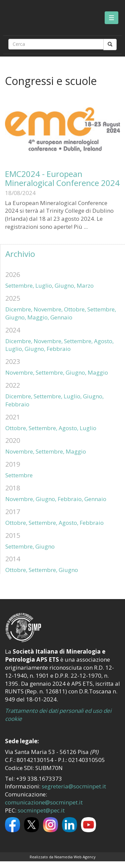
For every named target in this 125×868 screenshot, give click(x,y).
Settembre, (20, 285)
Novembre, (48, 309)
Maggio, (38, 317)
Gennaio (61, 317)
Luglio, (44, 285)
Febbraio (59, 349)
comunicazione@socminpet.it (44, 802)
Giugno (45, 546)
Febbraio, (70, 499)
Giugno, (65, 285)
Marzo (85, 285)
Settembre (19, 475)
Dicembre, (19, 309)
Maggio (98, 372)
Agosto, (104, 341)
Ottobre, (75, 309)
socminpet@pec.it (41, 810)
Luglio (88, 428)
